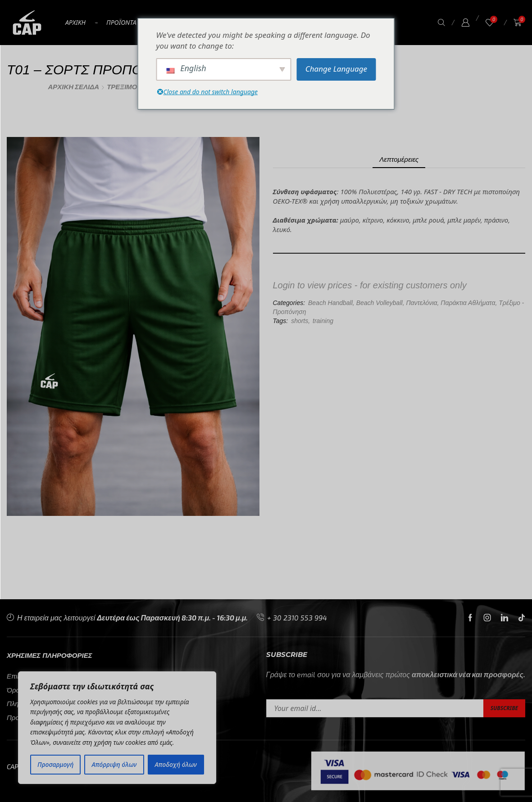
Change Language (336, 69)
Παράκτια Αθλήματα (468, 303)
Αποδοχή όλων (176, 764)
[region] (117, 728)
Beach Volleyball (380, 303)
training (323, 321)
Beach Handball (330, 303)
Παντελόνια (421, 303)
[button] (441, 23)
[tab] (399, 159)
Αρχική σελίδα (74, 87)
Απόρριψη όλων (114, 764)
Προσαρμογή (55, 764)
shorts (300, 321)
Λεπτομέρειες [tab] (399, 159)
